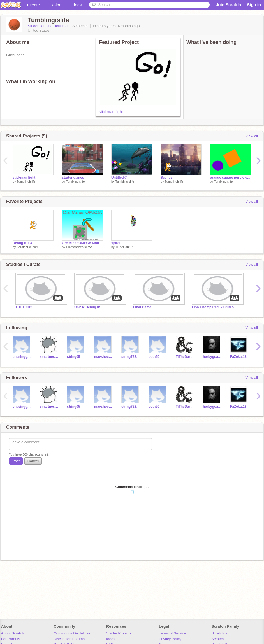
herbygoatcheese (212, 357)
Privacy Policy (170, 639)
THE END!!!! (25, 307)
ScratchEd (220, 633)
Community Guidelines (72, 633)
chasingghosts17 (22, 357)
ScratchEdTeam (28, 247)
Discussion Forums (69, 639)
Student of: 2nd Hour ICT (48, 26)
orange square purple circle (230, 178)
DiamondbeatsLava (79, 247)
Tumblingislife (26, 181)
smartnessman (49, 357)
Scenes (166, 178)
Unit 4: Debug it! (87, 307)
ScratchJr (219, 639)
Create (33, 5)
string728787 (131, 357)
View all (252, 136)
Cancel (33, 461)
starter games (73, 178)
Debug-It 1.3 (22, 243)
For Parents (11, 639)
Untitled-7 (119, 178)
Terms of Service (172, 633)
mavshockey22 (104, 357)
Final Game (142, 307)
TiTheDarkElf (124, 247)
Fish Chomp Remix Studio (213, 307)
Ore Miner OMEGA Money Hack (82, 243)
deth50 (154, 357)
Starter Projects (119, 633)
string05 (74, 357)
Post (16, 461)
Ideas (77, 5)
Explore (56, 5)
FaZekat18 (238, 357)
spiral (116, 243)
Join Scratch (228, 5)
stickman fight (111, 112)
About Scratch (13, 633)
